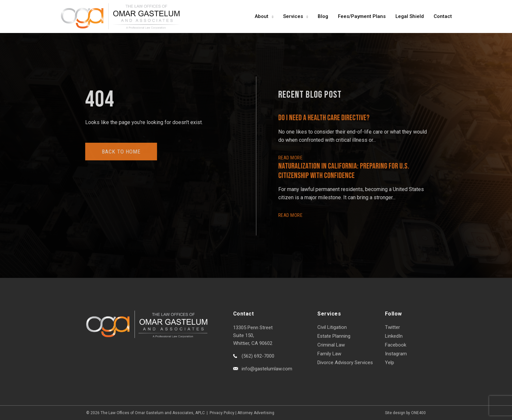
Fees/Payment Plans (362, 16)
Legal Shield (410, 16)
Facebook (396, 345)
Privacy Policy (222, 413)
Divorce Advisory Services (345, 363)
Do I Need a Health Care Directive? (325, 118)
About (262, 16)
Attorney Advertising (256, 413)
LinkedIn (394, 336)
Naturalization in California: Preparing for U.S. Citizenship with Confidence (345, 171)
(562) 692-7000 (258, 356)
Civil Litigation (332, 327)
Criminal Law (331, 345)
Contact (443, 16)
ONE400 (418, 413)
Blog (323, 16)
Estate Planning (334, 336)
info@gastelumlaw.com (267, 369)
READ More (292, 158)
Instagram (396, 354)
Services (293, 16)
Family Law (329, 354)
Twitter (392, 327)
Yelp (390, 363)
